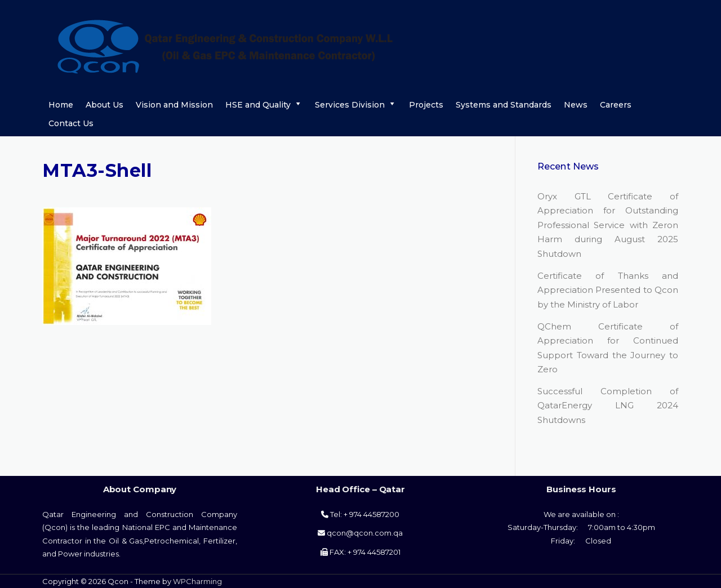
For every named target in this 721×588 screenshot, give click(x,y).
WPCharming (197, 581)
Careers (616, 105)
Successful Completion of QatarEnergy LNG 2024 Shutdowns (608, 406)
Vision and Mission (174, 105)
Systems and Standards (504, 105)
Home (61, 105)
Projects (426, 105)
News (576, 105)
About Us (104, 105)
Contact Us (71, 123)
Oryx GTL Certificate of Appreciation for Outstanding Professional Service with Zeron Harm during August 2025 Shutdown (608, 225)
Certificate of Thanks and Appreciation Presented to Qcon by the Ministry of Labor (608, 290)
